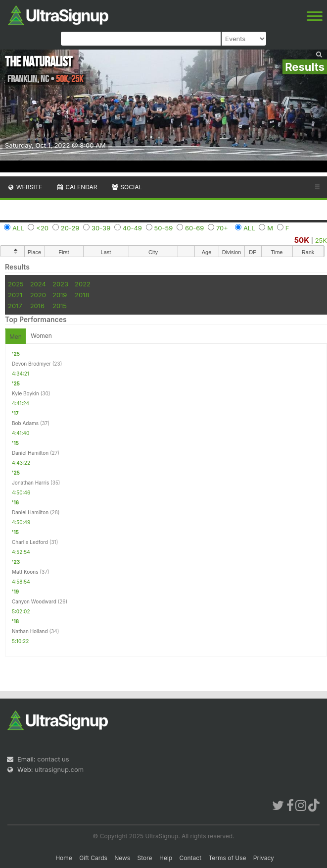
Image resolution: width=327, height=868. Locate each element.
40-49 (132, 228)
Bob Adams (25, 423)
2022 (83, 284)
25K (321, 240)
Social (126, 187)
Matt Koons (25, 572)
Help (166, 858)
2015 (60, 306)
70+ (222, 228)
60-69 (194, 228)
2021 (15, 295)
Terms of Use (227, 858)
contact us (53, 759)
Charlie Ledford (30, 542)
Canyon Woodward (34, 601)
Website (25, 187)
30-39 (101, 228)
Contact (191, 858)
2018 (82, 295)
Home (64, 858)
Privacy (264, 858)
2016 (37, 306)
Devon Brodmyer (31, 364)
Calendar (77, 187)
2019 (60, 295)
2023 (60, 284)
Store (145, 858)
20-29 (70, 228)
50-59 (164, 228)
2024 (38, 284)
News (122, 858)
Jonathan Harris (30, 483)
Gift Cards (93, 858)
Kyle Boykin (25, 393)
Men (16, 337)
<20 (42, 228)
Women (41, 336)
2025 (16, 284)
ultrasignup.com (59, 769)
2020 (38, 295)
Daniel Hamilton (30, 453)
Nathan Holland (30, 631)
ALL (18, 228)
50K (302, 240)
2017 (15, 306)
